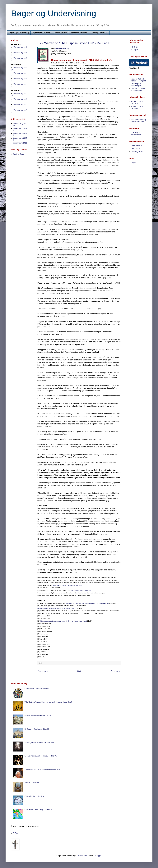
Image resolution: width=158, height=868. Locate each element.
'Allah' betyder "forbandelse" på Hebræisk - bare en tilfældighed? (48, 702)
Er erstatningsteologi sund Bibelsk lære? (139, 121)
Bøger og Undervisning (54, 13)
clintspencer (82, 856)
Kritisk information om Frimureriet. (37, 689)
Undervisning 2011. (20, 143)
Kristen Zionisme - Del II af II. (138, 107)
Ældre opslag (115, 671)
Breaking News (60, 33)
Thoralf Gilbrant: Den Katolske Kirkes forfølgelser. (43, 769)
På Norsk (134, 47)
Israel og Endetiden (99, 33)
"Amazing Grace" (137, 152)
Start (79, 671)
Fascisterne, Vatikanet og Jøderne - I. (38, 810)
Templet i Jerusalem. (32, 783)
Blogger (98, 856)
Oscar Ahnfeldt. (137, 146)
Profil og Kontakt (19, 154)
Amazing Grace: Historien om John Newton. (41, 742)
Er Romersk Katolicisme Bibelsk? (37, 729)
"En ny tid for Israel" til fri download (138, 89)
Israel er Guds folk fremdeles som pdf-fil (139, 80)
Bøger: (133, 163)
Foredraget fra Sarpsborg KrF (136, 85)
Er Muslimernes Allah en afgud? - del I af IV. (41, 756)
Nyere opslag (43, 671)
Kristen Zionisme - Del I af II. (138, 103)
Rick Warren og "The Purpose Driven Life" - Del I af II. (74, 43)
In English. (135, 50)
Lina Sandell (136, 149)
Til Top (16, 833)
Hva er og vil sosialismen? (136, 134)
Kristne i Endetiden (79, 33)
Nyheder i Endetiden (41, 33)
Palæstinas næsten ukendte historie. (38, 715)
